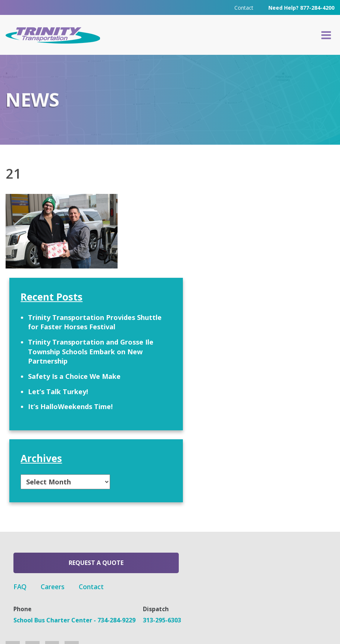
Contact (244, 7)
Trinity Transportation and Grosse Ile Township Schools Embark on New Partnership (283, 290)
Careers (172, 527)
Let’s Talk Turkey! (279, 349)
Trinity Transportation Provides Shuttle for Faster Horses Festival (283, 236)
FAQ (139, 527)
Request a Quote (63, 530)
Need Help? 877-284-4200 (301, 7)
